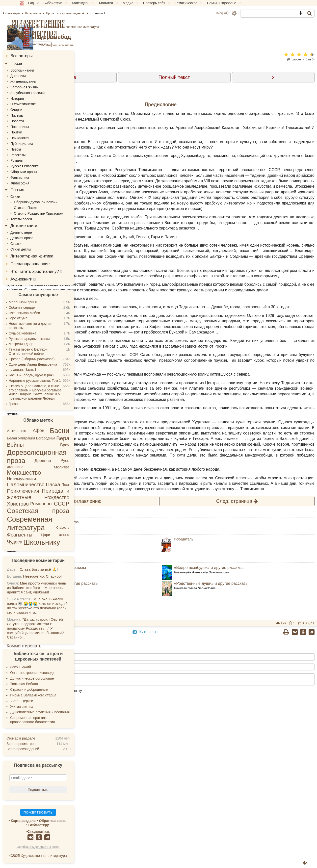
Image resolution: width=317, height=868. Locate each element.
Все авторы (39, 56)
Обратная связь (70, 821)
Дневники (35, 76)
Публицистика (39, 144)
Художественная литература (56, 29)
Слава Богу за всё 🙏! (56, 569)
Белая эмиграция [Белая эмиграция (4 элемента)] (38, 438)
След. (248, 662)
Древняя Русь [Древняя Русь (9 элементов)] (69, 461)
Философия (37, 183)
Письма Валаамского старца (51, 695)
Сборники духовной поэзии (53, 202)
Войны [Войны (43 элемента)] (33, 445)
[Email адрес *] (55, 778)
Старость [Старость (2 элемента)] (80, 528)
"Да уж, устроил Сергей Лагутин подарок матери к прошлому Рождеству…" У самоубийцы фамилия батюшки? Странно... (53, 628)
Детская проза (39, 238)
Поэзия (35, 190)
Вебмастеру (56, 825)
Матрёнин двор (38, 344)
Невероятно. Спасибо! (60, 576)
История (34, 99)
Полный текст (214, 77)
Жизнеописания (41, 81)
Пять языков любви (42, 313)
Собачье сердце (39, 307)
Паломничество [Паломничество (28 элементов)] (43, 484)
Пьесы (33, 149)
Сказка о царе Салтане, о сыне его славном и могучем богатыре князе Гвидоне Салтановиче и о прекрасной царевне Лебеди (53, 392)
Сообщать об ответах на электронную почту (143, 851)
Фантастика (37, 178)
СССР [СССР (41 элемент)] (79, 504)
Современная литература (177, 27)
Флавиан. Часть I (40, 370)
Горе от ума (35, 318)
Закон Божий (38, 667)
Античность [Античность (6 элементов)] (34, 431)
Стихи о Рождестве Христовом (56, 213)
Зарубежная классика (45, 93)
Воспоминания (40, 70)
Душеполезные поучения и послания (57, 712)
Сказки (33, 244)
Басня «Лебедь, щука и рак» (49, 375)
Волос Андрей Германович (152, 45)
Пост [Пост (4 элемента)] (83, 485)
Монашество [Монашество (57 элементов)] (41, 473)
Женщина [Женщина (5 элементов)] (33, 467)
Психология (37, 138)
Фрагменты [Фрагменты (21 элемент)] (37, 535)
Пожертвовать (114, 784)
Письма (34, 115)
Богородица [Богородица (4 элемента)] (63, 438)
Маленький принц (40, 302)
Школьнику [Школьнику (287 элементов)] (59, 542)
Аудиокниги (39, 279)
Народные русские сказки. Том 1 (52, 381)
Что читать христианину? (52, 271)
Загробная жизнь (41, 87)
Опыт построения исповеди (50, 673)
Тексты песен (39, 219)
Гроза (30, 404)
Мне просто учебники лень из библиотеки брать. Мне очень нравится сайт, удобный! (54, 588)
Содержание (139, 77)
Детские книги (41, 226)
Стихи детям (38, 249)
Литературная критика (49, 256)
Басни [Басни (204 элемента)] (77, 431)
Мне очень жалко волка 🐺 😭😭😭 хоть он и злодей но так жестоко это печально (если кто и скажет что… (55, 606)
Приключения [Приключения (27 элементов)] (40, 491)
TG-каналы (184, 792)
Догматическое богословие (49, 678)
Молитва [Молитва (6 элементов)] (79, 467)
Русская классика (42, 166)
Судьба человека (40, 333)
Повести (34, 121)
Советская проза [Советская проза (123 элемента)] (55, 511)
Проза (137, 27)
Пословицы (37, 127)
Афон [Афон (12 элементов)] (56, 431)
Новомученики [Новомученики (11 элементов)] (39, 479)
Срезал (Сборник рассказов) (49, 359)
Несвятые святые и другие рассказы (47, 326)
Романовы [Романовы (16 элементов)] (59, 504)
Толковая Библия (41, 684)
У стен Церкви (39, 701)
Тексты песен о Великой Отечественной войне (45, 351)
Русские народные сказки (47, 339)
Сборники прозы (41, 172)
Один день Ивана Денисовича (50, 364)
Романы (150, 27)
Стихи (33, 197)
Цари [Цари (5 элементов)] (63, 535)
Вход (205, 13)
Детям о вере (39, 232)
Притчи (34, 132)
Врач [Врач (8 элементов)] (82, 445)
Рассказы (35, 155)
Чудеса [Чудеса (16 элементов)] (32, 542)
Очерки (34, 110)
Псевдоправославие (47, 264)
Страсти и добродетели (46, 689)
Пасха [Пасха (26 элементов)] (70, 485)
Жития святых (39, 707)
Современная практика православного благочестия (50, 720)
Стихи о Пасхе (43, 208)
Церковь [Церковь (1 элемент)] (81, 535)
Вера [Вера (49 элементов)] (80, 438)
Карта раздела (40, 821)
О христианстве (40, 104)
